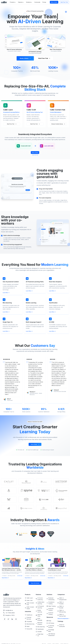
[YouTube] (16, 619)
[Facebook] (5, 619)
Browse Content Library (58, 124)
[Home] (4, 2)
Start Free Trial (64, 2)
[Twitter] (8, 619)
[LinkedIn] (12, 619)
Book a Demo (54, 2)
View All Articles (35, 583)
